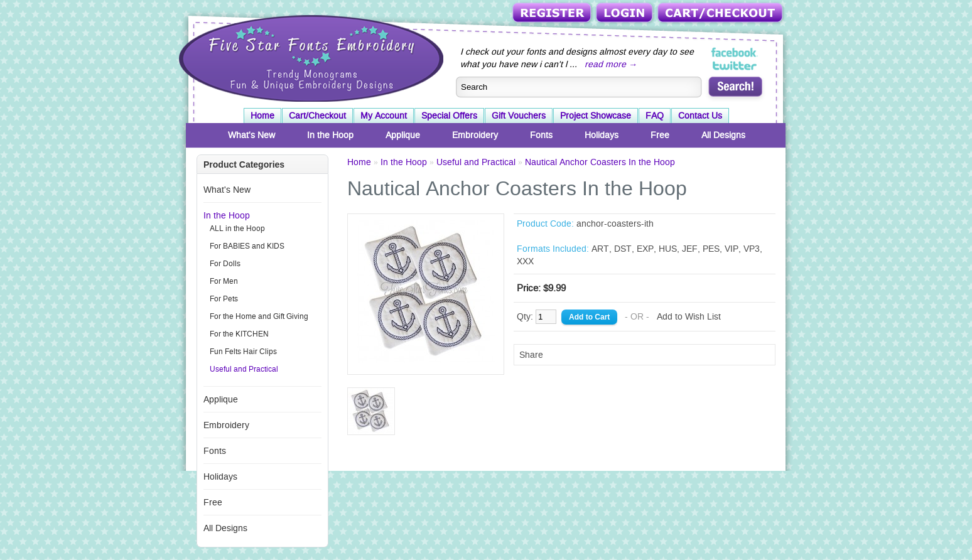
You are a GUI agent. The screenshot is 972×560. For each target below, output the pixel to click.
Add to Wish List (689, 316)
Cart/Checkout (721, 13)
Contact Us (700, 116)
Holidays (602, 135)
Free (660, 135)
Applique (403, 135)
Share (531, 355)
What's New (251, 135)
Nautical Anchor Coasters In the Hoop (600, 162)
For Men (224, 281)
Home (262, 116)
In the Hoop (330, 135)
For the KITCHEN (239, 334)
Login (625, 13)
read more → (611, 64)
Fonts (541, 135)
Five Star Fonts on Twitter (735, 65)
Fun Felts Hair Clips (243, 352)
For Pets (224, 299)
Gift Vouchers (519, 116)
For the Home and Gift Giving (259, 316)
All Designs (723, 135)
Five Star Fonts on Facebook (735, 53)
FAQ (655, 116)
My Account (384, 116)
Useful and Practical (244, 369)
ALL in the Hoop (237, 229)
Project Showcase (596, 116)
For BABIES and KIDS (247, 246)
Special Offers (449, 116)
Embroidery (475, 135)
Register (553, 13)
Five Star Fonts (310, 57)
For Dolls (225, 264)
